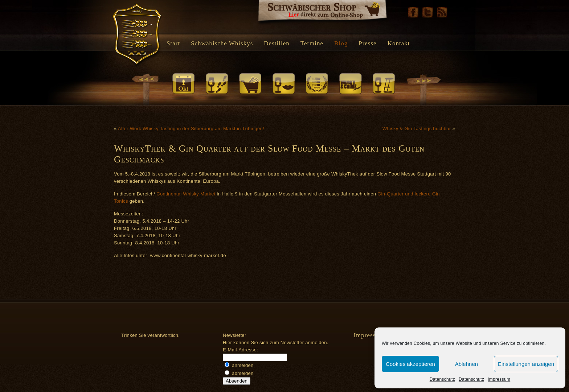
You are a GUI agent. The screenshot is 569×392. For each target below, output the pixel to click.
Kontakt (399, 43)
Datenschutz (442, 379)
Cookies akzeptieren (410, 364)
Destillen (277, 43)
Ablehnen (466, 364)
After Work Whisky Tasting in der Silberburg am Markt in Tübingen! (191, 129)
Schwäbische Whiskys (222, 43)
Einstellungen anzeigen (526, 364)
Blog (341, 43)
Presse (367, 43)
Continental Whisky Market (186, 194)
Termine (312, 43)
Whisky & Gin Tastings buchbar (417, 129)
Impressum (499, 379)
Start (173, 43)
